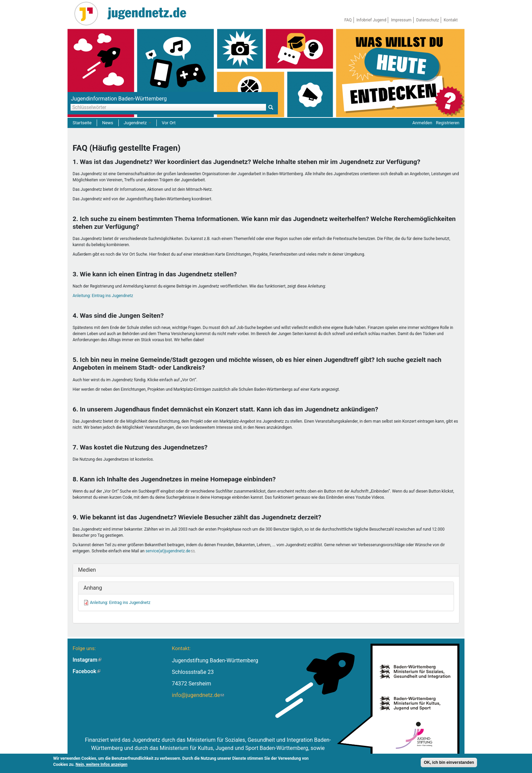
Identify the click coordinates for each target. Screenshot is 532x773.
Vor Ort (169, 123)
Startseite (82, 123)
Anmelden (422, 123)
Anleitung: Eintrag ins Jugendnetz (103, 296)
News (108, 123)
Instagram (87, 660)
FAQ (348, 20)
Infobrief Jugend (372, 20)
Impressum (401, 20)
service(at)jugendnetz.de (170, 551)
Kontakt (451, 20)
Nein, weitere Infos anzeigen (102, 765)
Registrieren (448, 123)
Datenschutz (428, 20)
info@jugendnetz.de (198, 695)
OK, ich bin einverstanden (449, 763)
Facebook (87, 671)
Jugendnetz (138, 123)
